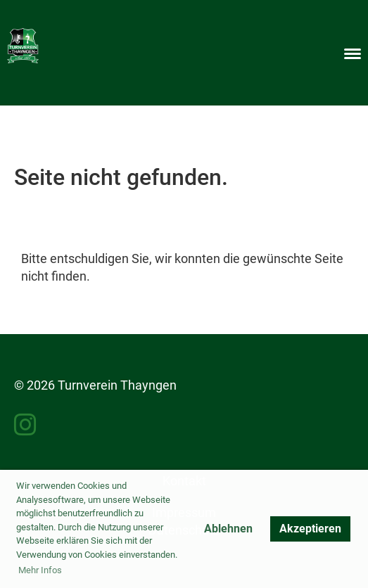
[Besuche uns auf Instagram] (25, 426)
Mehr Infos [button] (40, 570)
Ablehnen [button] (228, 529)
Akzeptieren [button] (310, 529)
